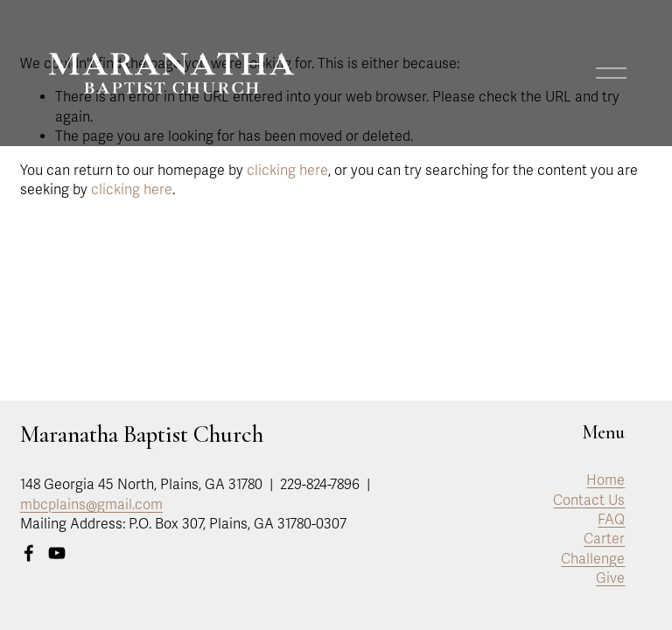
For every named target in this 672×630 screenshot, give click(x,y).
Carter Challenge (593, 549)
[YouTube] (57, 553)
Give (610, 578)
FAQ (611, 520)
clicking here (287, 171)
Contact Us (589, 500)
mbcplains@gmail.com (91, 505)
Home (605, 480)
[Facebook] (29, 553)
